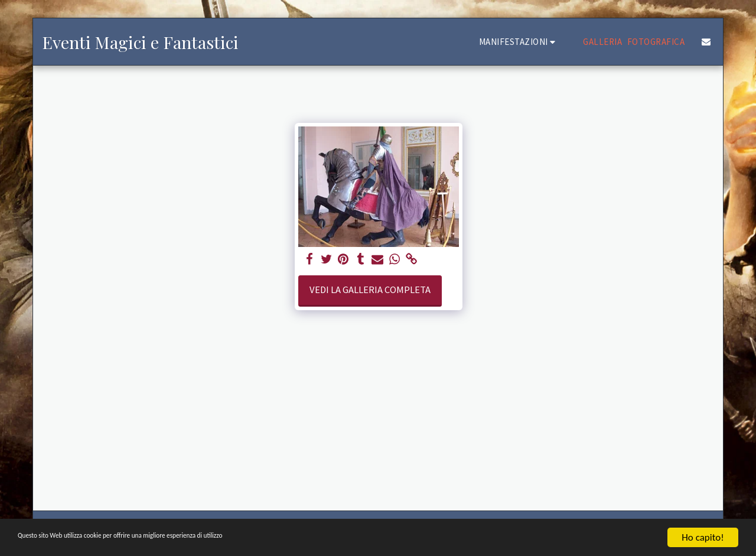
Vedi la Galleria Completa (370, 290)
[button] (519, 42)
